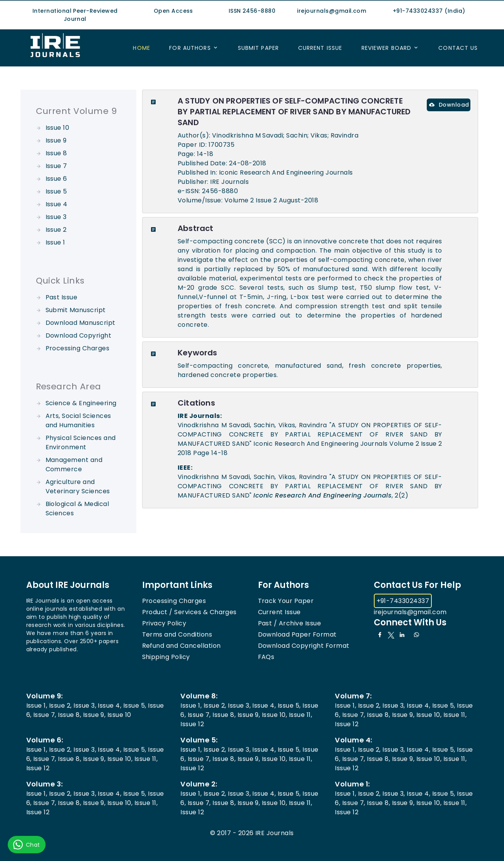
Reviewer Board (387, 48)
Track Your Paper (286, 601)
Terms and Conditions (177, 634)
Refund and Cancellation (182, 646)
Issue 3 (56, 217)
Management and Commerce (74, 464)
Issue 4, (109, 706)
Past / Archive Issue (290, 623)
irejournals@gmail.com (410, 612)
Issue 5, (135, 706)
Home (141, 48)
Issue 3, (85, 706)
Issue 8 (56, 153)
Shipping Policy (166, 657)
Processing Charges (78, 348)
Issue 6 (56, 179)
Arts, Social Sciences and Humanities (78, 420)
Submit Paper (258, 48)
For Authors (190, 48)
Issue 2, (60, 706)
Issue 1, (37, 706)
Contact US (458, 48)
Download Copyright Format (304, 646)
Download (449, 105)
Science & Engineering (81, 403)
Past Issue (62, 297)
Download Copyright (79, 335)
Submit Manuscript (76, 310)
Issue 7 (56, 166)
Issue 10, (274, 715)
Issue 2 (56, 230)
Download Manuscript (81, 323)
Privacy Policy (164, 623)
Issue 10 (58, 128)
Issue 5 (56, 191)
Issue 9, (94, 715)
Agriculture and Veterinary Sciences (78, 487)
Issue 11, (300, 715)
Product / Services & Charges (189, 612)
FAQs (266, 657)
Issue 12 (192, 724)
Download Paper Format (297, 634)
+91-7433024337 (403, 601)
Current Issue (320, 48)
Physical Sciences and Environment (81, 442)
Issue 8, (70, 715)
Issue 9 (56, 140)
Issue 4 (57, 204)
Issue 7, (45, 715)
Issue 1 (55, 242)
